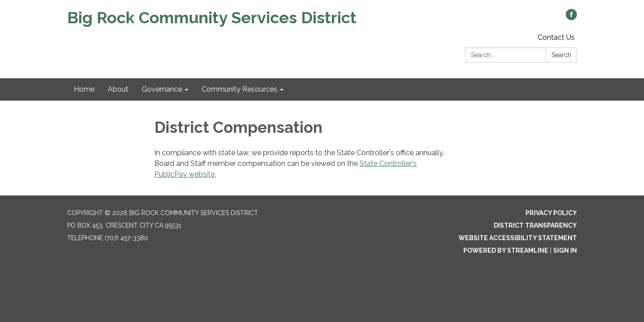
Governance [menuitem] (162, 89)
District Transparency (535, 225)
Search (561, 55)
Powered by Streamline (506, 250)
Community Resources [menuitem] (239, 89)
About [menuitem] (118, 89)
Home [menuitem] (84, 89)
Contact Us (556, 37)
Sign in (565, 250)
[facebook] (571, 18)
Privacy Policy (551, 213)
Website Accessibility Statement (518, 238)
